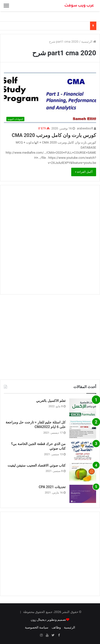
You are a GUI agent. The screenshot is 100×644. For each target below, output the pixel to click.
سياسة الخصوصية (37, 627)
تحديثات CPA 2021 (52, 487)
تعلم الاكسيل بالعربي (51, 401)
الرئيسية (89, 42)
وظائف (56, 627)
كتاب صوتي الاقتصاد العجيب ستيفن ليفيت (37, 465)
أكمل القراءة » (84, 172)
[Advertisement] (50, 240)
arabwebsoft (86, 128)
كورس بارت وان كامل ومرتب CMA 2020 (54, 135)
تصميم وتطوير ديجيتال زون (48, 620)
